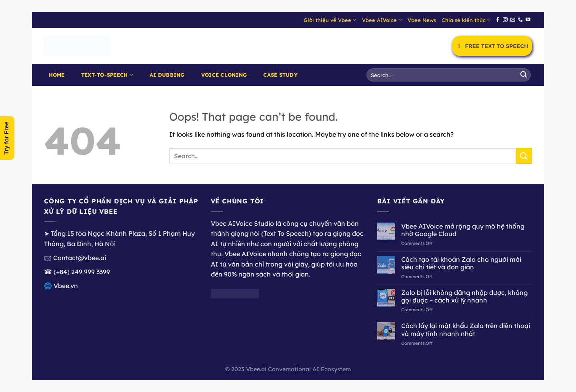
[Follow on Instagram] (505, 20)
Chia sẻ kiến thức (466, 20)
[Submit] (524, 75)
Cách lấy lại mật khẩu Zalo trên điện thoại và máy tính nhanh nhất (466, 330)
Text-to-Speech (107, 75)
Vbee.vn (66, 286)
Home (57, 75)
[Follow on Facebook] (498, 20)
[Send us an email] (513, 20)
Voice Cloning (224, 75)
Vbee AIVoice (382, 20)
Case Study (280, 75)
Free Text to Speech (492, 46)
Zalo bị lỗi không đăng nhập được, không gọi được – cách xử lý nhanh (464, 296)
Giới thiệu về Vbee (330, 20)
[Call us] (520, 20)
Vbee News (422, 20)
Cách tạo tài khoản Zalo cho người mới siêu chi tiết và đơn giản (461, 263)
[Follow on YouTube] (528, 20)
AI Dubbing (167, 75)
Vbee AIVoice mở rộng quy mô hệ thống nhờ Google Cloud (463, 230)
